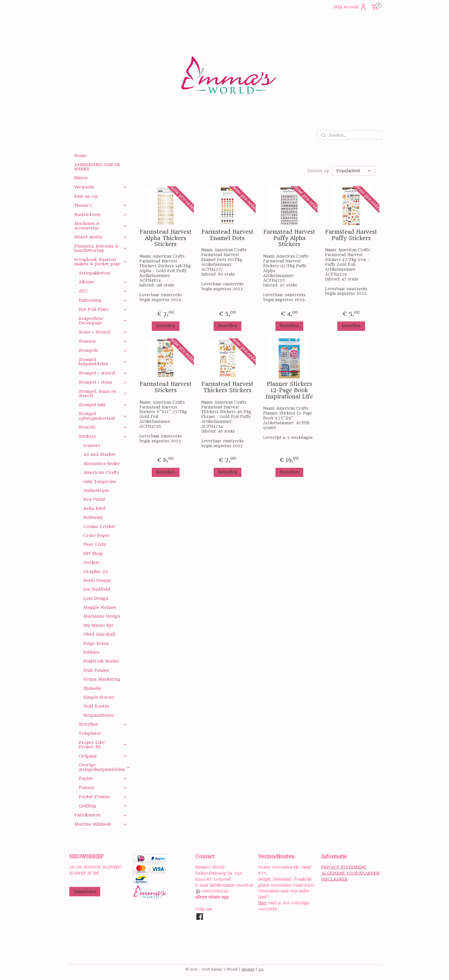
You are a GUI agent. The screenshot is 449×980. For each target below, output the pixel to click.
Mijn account (350, 7)
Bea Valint (94, 499)
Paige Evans (96, 643)
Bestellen (165, 326)
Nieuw (81, 178)
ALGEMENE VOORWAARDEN (350, 873)
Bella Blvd (94, 508)
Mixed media (101, 237)
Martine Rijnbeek (101, 824)
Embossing (103, 300)
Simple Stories (99, 697)
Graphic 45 (96, 571)
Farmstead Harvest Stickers (165, 387)
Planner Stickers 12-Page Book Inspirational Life (289, 390)
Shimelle (92, 688)
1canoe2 (92, 445)
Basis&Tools (101, 215)
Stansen (103, 341)
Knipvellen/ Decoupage (103, 321)
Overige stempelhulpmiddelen (105, 767)
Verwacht (101, 187)
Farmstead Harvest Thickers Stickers (227, 387)
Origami (103, 756)
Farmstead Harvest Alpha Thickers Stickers (165, 238)
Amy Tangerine (100, 482)
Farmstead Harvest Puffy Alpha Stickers (289, 238)
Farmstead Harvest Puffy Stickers (351, 235)
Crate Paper (97, 535)
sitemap (248, 969)
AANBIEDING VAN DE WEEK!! (97, 167)
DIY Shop (93, 553)
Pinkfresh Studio (101, 661)
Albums (103, 282)
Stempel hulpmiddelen (103, 362)
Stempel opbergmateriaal (103, 416)
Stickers (103, 436)
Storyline (103, 724)
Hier (263, 903)
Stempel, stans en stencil (103, 393)
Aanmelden (85, 891)
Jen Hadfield (97, 589)
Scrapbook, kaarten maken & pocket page (101, 262)
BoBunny (93, 517)
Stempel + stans (103, 382)
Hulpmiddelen (99, 715)
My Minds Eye (98, 625)
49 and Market (99, 454)
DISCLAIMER (334, 879)
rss (261, 969)
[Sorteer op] (353, 171)
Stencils (103, 427)
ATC (103, 291)
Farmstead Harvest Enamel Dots (227, 235)
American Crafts (101, 472)
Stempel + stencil (103, 373)
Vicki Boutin (96, 706)
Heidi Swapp (97, 580)
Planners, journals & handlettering (101, 248)
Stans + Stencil (103, 332)
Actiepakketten (94, 273)
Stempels (103, 350)
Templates (90, 733)
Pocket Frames (103, 797)
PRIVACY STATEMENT (344, 867)
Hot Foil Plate (103, 309)
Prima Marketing (102, 679)
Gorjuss (91, 562)
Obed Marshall (99, 634)
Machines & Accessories (101, 226)
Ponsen (103, 787)
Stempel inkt (103, 405)
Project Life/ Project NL (103, 745)
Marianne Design (102, 616)
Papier (103, 778)
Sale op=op (86, 196)
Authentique (96, 490)
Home (80, 156)
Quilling (103, 806)
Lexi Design (96, 598)
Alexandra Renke (102, 464)
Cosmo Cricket (99, 527)
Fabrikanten (101, 815)
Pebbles (91, 652)
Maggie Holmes (100, 607)
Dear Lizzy (95, 544)
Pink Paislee (96, 670)
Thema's (101, 205)
